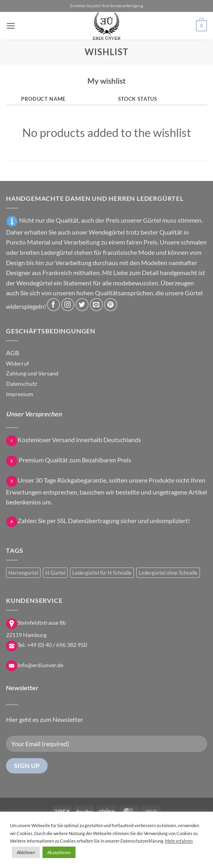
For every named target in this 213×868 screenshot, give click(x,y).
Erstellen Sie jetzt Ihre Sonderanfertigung (106, 6)
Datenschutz (21, 384)
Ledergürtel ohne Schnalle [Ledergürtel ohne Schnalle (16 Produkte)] (168, 573)
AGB (13, 353)
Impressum (20, 394)
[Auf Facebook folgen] (53, 305)
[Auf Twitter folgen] (82, 305)
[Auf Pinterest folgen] (111, 305)
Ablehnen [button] (26, 852)
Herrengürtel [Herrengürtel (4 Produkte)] (23, 573)
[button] (11, 26)
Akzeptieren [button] (59, 852)
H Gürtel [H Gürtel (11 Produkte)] (55, 573)
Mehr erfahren (179, 841)
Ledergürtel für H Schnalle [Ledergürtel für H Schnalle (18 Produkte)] (102, 573)
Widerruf (17, 363)
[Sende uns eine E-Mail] (96, 305)
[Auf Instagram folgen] (68, 305)
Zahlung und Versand (32, 373)
